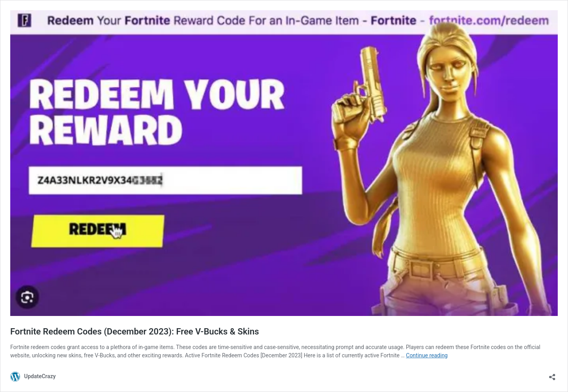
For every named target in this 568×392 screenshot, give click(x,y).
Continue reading (427, 355)
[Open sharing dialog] (552, 374)
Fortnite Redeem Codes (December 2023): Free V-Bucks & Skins (135, 332)
